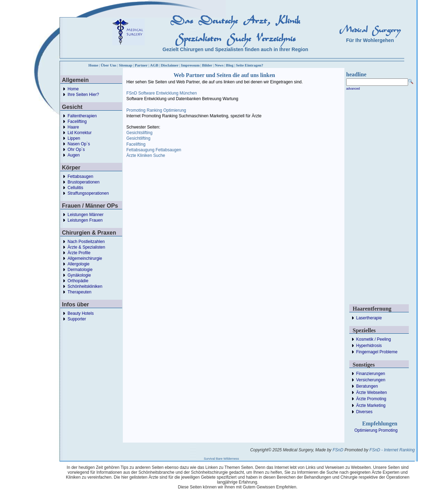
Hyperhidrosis (369, 346)
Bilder (207, 65)
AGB (154, 65)
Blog (230, 65)
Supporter (77, 319)
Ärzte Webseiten (372, 393)
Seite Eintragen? (250, 65)
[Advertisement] (261, 209)
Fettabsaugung (140, 150)
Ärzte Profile (79, 253)
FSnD (338, 450)
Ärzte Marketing (371, 405)
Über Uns (109, 65)
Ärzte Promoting (371, 399)
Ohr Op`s (76, 150)
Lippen (74, 138)
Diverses (365, 412)
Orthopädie (78, 281)
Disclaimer (170, 65)
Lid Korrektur (80, 133)
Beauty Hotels (81, 313)
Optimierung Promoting (376, 430)
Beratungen (367, 386)
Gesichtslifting (139, 133)
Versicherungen (371, 380)
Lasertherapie (369, 318)
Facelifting (77, 121)
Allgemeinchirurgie (85, 258)
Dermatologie (80, 270)
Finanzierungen (371, 374)
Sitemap (125, 65)
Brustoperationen (83, 182)
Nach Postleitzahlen (86, 242)
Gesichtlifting (138, 138)
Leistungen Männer (86, 215)
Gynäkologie (79, 275)
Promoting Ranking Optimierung (156, 110)
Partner (141, 65)
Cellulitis (75, 188)
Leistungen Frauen (85, 220)
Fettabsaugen (80, 176)
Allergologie (79, 264)
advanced (353, 89)
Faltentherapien (82, 116)
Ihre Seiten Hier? (83, 95)
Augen (74, 155)
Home (93, 65)
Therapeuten (79, 292)
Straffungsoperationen (88, 193)
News (219, 65)
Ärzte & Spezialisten (86, 247)
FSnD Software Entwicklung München (162, 93)
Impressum (190, 65)
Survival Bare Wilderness (221, 459)
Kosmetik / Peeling (374, 339)
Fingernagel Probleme (377, 352)
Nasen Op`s (79, 144)
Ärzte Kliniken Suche (146, 155)
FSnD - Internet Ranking (392, 450)
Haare (73, 127)
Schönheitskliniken (85, 286)
